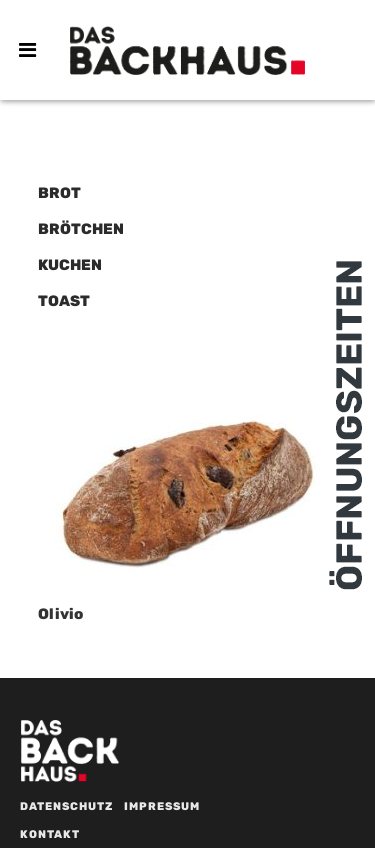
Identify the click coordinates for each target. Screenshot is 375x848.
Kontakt (50, 834)
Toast (64, 301)
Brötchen (81, 229)
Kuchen (70, 265)
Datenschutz (66, 806)
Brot (59, 193)
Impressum (162, 806)
